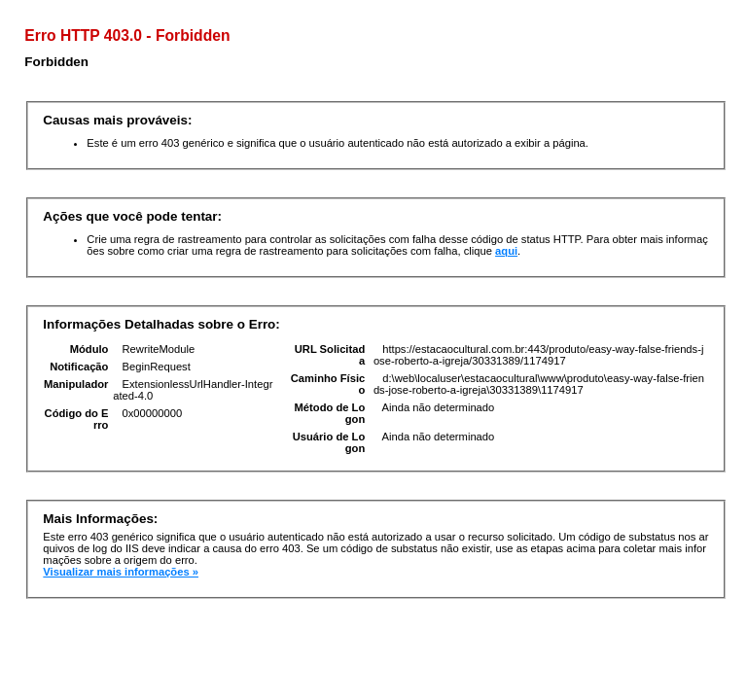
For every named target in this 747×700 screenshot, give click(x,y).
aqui (506, 251)
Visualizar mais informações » (121, 572)
